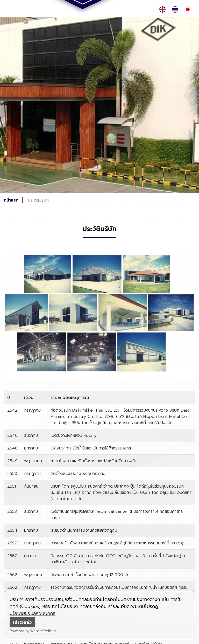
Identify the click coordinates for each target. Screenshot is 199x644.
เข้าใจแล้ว (22, 622)
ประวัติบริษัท (38, 200)
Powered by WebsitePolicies (33, 631)
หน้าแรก (11, 200)
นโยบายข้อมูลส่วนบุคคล (33, 614)
